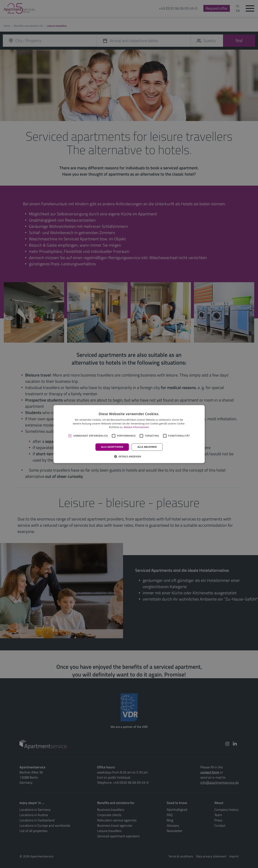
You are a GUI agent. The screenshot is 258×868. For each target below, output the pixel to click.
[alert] (129, 434)
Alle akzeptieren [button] (112, 447)
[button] (129, 456)
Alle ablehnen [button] (147, 447)
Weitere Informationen (136, 427)
